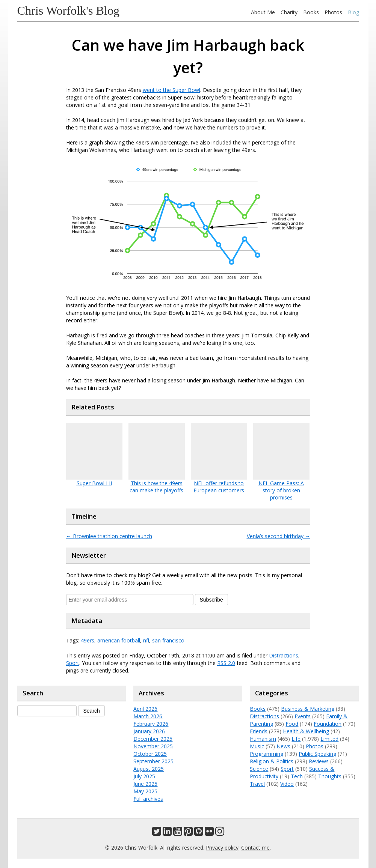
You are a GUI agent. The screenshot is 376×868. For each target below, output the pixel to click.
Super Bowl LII (94, 483)
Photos (333, 12)
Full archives (148, 799)
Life (296, 739)
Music (257, 746)
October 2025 (150, 754)
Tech (297, 776)
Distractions (284, 655)
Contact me (255, 848)
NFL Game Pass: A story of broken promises (281, 490)
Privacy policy (222, 848)
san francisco (168, 640)
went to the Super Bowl (171, 90)
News (283, 746)
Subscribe (211, 600)
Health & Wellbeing (306, 731)
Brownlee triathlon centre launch (109, 536)
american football (119, 640)
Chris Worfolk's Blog (69, 11)
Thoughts (330, 776)
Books (311, 12)
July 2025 (144, 776)
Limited (329, 739)
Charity (289, 12)
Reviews (319, 761)
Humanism (263, 739)
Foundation (328, 724)
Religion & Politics (272, 761)
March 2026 (148, 716)
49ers (88, 640)
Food (292, 724)
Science (259, 769)
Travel (257, 784)
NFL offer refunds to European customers (219, 487)
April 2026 (145, 709)
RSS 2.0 (226, 663)
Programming (267, 754)
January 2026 (149, 731)
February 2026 (151, 724)
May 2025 (145, 791)
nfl (146, 640)
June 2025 (145, 784)
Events (303, 716)
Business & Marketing (308, 709)
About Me (263, 12)
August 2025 (149, 769)
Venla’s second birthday (279, 536)
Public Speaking (317, 754)
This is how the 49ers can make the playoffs (156, 487)
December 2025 (153, 739)
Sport (73, 663)
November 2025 (153, 746)
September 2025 (153, 761)
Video (287, 784)
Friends (259, 731)
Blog (353, 12)
